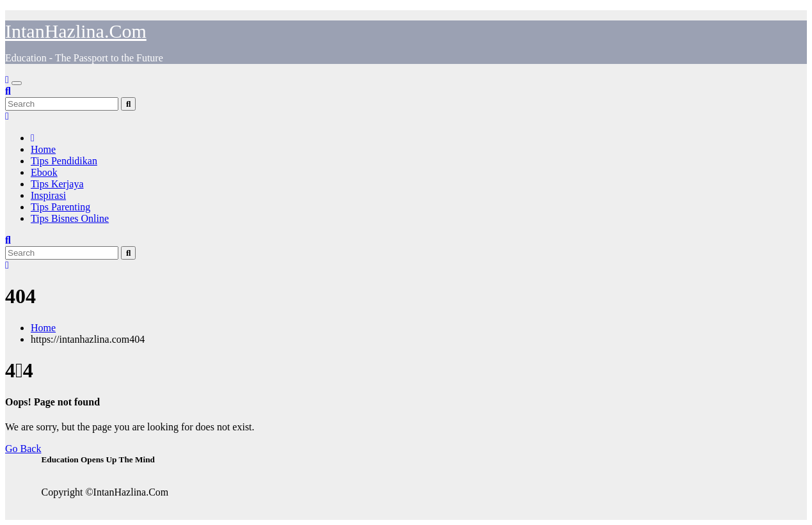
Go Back (23, 449)
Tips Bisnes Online (70, 218)
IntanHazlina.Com (76, 31)
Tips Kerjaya (57, 184)
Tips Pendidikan (64, 161)
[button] (8, 91)
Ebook (44, 172)
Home (43, 149)
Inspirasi (48, 195)
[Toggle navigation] (17, 83)
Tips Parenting (60, 207)
